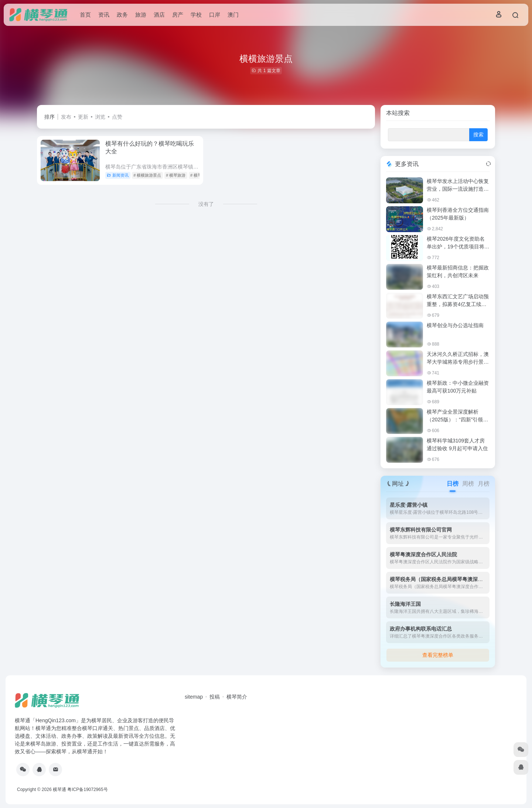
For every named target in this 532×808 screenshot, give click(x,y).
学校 (196, 15)
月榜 (484, 484)
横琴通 (59, 790)
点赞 (117, 117)
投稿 (215, 697)
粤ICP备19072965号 (87, 790)
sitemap (194, 697)
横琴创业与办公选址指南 (455, 325)
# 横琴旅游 (176, 175)
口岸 (215, 15)
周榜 (468, 484)
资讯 (104, 15)
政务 (122, 15)
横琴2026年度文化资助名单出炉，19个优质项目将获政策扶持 (458, 247)
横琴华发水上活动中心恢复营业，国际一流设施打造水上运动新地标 (458, 189)
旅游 (141, 15)
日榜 (453, 484)
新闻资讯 (118, 175)
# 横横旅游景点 (147, 175)
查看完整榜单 (438, 655)
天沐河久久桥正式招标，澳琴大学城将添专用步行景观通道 (458, 362)
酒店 (159, 15)
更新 (83, 117)
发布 (66, 117)
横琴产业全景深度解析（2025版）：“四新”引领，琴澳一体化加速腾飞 (457, 420)
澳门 (233, 15)
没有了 (206, 204)
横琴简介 (237, 697)
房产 (178, 15)
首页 (85, 15)
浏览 (100, 117)
